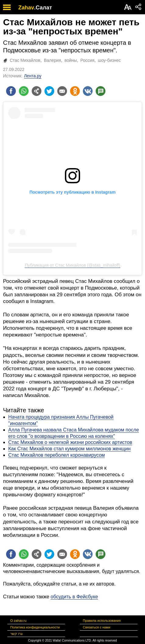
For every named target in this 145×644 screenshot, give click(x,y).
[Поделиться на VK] (88, 91)
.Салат (43, 8)
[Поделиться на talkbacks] (101, 91)
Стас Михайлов (25, 60)
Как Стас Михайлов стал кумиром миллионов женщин (69, 449)
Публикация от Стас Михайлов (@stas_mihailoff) (72, 265)
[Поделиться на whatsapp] (24, 91)
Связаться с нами (97, 627)
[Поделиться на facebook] (11, 91)
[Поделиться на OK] (75, 91)
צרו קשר (17, 634)
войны (71, 60)
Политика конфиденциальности (35, 627)
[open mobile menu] (7, 7)
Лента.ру (33, 76)
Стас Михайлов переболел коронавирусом (57, 455)
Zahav (26, 8)
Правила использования (102, 621)
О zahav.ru (18, 621)
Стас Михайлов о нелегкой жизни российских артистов (70, 442)
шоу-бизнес (109, 60)
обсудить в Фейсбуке (74, 597)
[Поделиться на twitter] (49, 91)
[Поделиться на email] (62, 91)
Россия (87, 60)
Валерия (52, 60)
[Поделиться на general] (37, 91)
